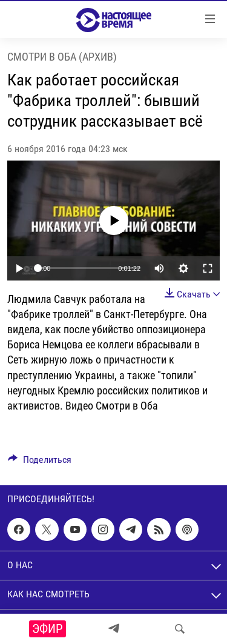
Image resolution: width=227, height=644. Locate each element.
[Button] (40, 463)
